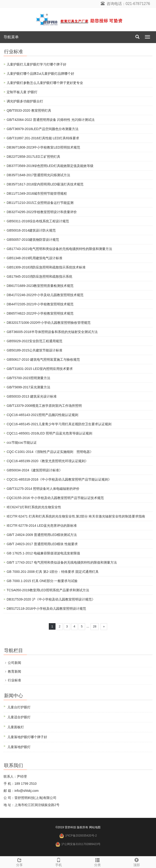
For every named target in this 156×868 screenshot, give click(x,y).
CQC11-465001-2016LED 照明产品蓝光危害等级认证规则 (49, 433)
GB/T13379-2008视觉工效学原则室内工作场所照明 (44, 406)
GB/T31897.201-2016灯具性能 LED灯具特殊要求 (43, 138)
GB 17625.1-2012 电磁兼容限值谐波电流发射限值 (43, 553)
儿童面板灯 (16, 727)
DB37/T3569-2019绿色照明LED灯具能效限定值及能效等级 (50, 166)
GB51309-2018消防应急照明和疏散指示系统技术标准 (46, 267)
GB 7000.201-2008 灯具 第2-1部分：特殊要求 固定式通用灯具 (53, 572)
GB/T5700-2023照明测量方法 (28, 378)
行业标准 (14, 680)
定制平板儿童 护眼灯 (22, 92)
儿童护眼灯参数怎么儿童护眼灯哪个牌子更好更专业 (45, 83)
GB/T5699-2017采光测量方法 (28, 387)
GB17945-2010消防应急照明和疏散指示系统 (39, 276)
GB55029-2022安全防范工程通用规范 (34, 341)
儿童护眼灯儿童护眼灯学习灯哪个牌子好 (37, 64)
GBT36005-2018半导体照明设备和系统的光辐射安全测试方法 (52, 332)
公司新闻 (14, 663)
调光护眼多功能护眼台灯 (25, 101)
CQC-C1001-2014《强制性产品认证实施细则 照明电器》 (50, 452)
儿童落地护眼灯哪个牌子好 (27, 737)
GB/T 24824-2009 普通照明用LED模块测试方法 (42, 535)
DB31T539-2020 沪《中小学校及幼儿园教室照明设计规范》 (51, 599)
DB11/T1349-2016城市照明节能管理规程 (37, 193)
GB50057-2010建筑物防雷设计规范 (33, 240)
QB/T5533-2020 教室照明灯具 (29, 110)
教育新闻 (14, 671)
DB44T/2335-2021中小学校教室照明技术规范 (40, 304)
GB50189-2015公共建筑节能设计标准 (34, 350)
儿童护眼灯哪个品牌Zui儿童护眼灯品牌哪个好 (40, 74)
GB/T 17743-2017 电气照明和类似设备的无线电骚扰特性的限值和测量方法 (62, 562)
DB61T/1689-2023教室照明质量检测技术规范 (40, 286)
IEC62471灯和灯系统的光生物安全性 (34, 507)
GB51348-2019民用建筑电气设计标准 (34, 258)
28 (95, 626)
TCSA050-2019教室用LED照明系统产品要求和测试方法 (48, 590)
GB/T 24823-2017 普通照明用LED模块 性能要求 (42, 544)
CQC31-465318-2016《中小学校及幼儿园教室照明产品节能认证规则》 (59, 479)
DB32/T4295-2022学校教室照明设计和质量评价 (42, 212)
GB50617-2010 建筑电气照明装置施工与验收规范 (43, 359)
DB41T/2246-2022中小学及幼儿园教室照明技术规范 (45, 295)
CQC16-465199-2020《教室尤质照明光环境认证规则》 (47, 461)
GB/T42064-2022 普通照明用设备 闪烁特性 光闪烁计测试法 (51, 120)
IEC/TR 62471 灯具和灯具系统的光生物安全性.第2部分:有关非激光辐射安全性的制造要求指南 (76, 516)
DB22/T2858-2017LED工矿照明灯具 (33, 157)
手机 (59, 862)
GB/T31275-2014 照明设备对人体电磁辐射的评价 (43, 489)
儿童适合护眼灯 (19, 717)
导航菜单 (11, 37)
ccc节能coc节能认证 (22, 443)
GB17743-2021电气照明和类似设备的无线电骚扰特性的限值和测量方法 (59, 249)
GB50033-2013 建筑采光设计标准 (32, 396)
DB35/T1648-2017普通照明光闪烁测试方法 (38, 175)
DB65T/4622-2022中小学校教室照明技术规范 (40, 313)
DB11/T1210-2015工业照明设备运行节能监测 (40, 203)
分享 (20, 862)
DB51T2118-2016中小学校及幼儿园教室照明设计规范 (46, 609)
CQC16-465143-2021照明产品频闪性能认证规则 (42, 415)
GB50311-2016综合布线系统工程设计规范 (38, 221)
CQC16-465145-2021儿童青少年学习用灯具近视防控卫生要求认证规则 (59, 424)
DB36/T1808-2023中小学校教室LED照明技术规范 (43, 147)
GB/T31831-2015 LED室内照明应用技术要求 (40, 369)
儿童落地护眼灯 (19, 747)
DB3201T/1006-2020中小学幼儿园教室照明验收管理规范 (49, 323)
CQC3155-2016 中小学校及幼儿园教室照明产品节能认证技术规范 (55, 498)
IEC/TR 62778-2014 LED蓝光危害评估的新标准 (42, 526)
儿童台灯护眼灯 (19, 707)
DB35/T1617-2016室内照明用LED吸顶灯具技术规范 (45, 184)
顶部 (137, 862)
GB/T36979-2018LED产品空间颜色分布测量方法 (43, 129)
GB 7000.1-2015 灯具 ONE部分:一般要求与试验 (42, 581)
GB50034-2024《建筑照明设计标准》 (34, 470)
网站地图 (95, 827)
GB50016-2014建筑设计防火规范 (31, 230)
